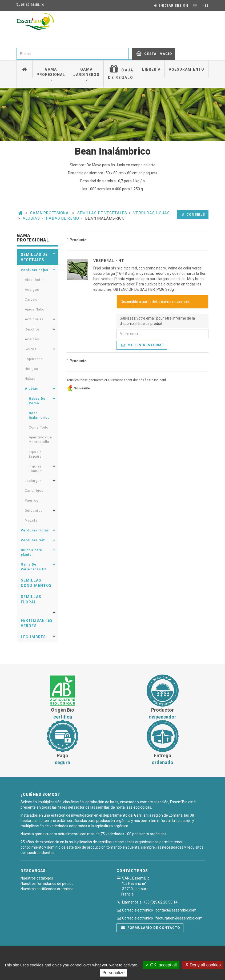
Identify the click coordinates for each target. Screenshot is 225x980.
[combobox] (73, 54)
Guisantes (34, 511)
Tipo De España (35, 454)
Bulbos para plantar (31, 552)
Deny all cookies (203, 965)
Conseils (193, 214)
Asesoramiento (186, 69)
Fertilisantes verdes (37, 623)
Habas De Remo (63, 218)
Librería (151, 69)
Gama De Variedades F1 (34, 567)
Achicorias (34, 319)
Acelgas (32, 290)
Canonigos (34, 491)
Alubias (31, 218)
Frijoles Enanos (35, 469)
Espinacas (34, 359)
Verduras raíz (33, 540)
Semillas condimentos (36, 583)
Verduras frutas (35, 530)
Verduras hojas (152, 213)
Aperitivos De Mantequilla (41, 440)
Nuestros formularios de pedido (47, 884)
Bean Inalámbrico (39, 415)
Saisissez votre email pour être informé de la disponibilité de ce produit (157, 321)
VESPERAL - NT (109, 261)
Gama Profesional (51, 213)
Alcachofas (35, 280)
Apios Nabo (35, 309)
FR (195, 6)
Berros (31, 349)
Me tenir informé (142, 345)
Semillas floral (31, 599)
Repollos (32, 329)
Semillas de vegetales (102, 213)
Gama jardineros (86, 74)
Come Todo (39, 428)
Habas (30, 379)
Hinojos (31, 369)
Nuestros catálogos (37, 878)
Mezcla (31, 521)
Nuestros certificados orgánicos (47, 889)
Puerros (32, 501)
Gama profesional (51, 74)
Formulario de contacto (151, 928)
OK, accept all (161, 965)
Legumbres (33, 637)
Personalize (114, 973)
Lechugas (33, 481)
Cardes (31, 300)
